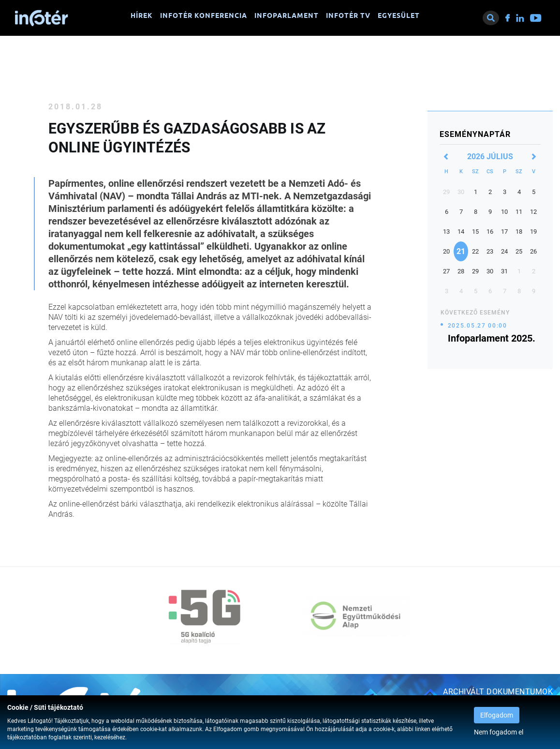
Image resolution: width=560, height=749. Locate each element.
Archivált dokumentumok (498, 692)
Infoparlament (287, 15)
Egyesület (399, 15)
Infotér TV (348, 15)
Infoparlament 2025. (492, 338)
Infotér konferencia (204, 15)
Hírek (142, 15)
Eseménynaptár (475, 134)
